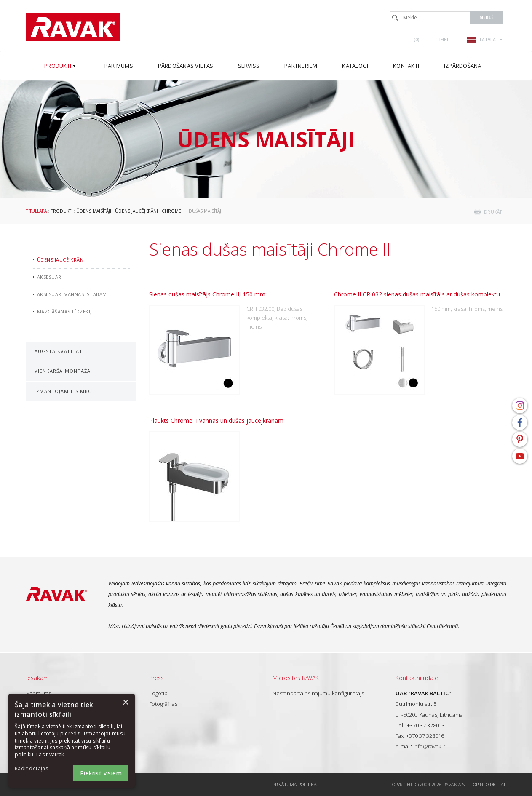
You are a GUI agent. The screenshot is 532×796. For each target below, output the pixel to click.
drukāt (493, 212)
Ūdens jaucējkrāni (136, 211)
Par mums (39, 693)
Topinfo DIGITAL (489, 784)
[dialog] (72, 741)
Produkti (61, 211)
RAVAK (73, 27)
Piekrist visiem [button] (101, 773)
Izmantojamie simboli (66, 391)
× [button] (125, 703)
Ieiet (444, 40)
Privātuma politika (295, 784)
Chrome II (173, 211)
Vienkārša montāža (63, 371)
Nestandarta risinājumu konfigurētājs (318, 693)
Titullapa (36, 211)
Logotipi (159, 693)
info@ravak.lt (429, 746)
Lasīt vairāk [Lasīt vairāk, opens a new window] (50, 755)
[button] (38, 769)
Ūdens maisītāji (94, 211)
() (417, 40)
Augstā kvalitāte (60, 351)
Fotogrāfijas (163, 704)
